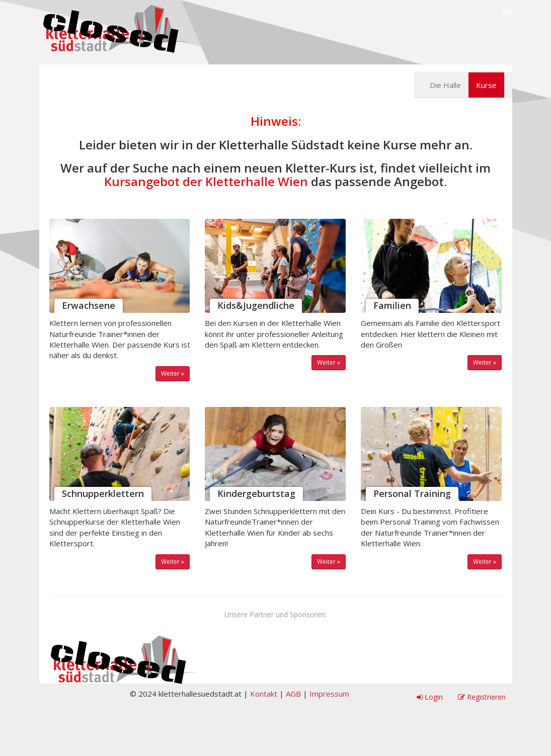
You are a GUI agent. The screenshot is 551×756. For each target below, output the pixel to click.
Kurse (486, 85)
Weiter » (173, 373)
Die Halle (445, 85)
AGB (293, 694)
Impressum (329, 694)
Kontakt (264, 694)
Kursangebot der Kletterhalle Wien (206, 181)
